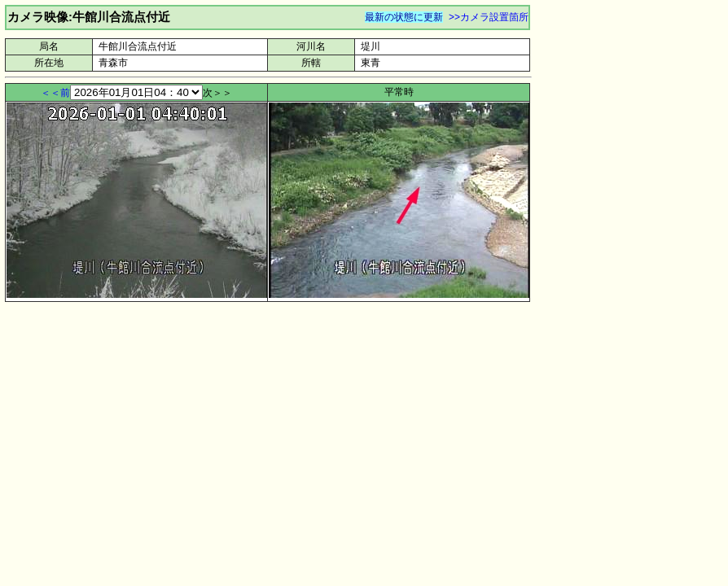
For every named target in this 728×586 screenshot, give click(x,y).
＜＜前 (55, 93)
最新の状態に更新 (404, 17)
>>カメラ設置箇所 (489, 17)
